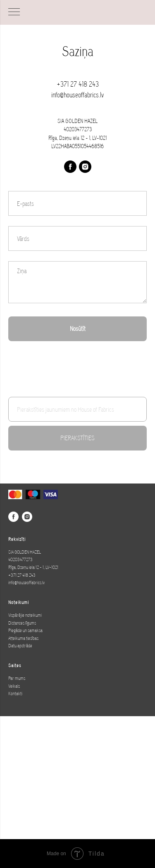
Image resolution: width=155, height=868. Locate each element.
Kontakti (15, 693)
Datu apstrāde (20, 646)
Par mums (17, 678)
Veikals (14, 686)
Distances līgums (22, 623)
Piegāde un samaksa (25, 630)
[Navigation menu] (14, 12)
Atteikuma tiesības (23, 638)
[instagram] (85, 167)
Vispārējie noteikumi (25, 615)
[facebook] (70, 167)
